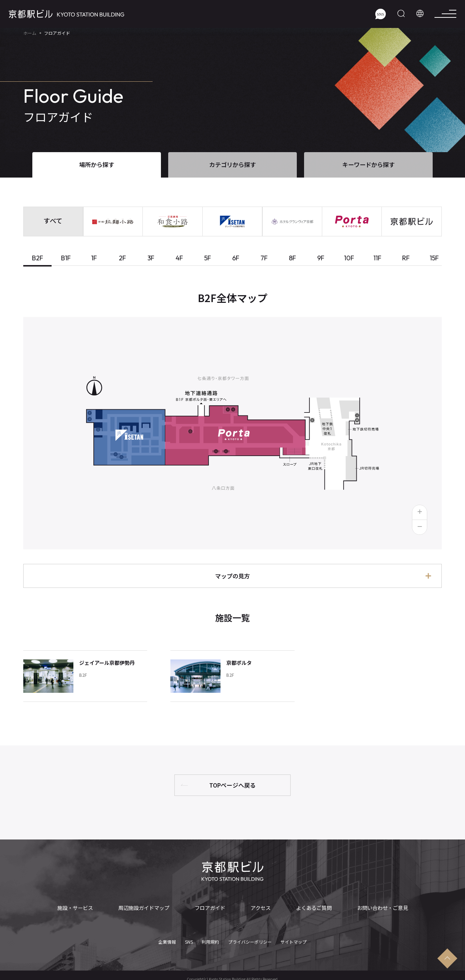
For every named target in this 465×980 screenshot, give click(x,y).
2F (122, 258)
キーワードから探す (368, 164)
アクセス (260, 908)
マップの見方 (232, 576)
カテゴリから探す (232, 164)
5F (208, 258)
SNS (189, 938)
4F (179, 258)
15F (434, 258)
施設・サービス (76, 908)
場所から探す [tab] (97, 164)
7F (264, 258)
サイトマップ (294, 938)
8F (292, 258)
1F (94, 258)
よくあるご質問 (312, 908)
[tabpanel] (232, 509)
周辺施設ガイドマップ (145, 908)
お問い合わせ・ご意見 (380, 908)
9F (321, 258)
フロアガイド (211, 908)
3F (151, 258)
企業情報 (167, 938)
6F (236, 258)
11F (377, 258)
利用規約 (210, 938)
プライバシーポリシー (250, 938)
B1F (66, 258)
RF (406, 258)
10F (349, 258)
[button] (420, 513)
